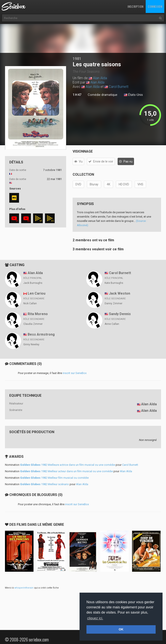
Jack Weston (120, 293)
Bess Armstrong (41, 334)
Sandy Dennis (120, 314)
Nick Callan (30, 303)
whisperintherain (24, 588)
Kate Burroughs (114, 283)
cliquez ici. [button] (95, 618)
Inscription (136, 6)
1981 (77, 59)
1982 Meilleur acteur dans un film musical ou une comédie (66, 471)
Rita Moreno (38, 314)
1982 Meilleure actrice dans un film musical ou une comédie (68, 465)
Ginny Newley (31, 344)
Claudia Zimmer (33, 324)
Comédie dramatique (103, 95)
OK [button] (121, 629)
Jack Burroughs (33, 283)
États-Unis (133, 95)
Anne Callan (112, 324)
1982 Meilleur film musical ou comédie (54, 478)
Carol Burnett (119, 87)
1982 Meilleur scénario (45, 484)
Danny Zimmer (113, 303)
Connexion (155, 6)
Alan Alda (100, 78)
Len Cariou (37, 293)
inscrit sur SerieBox (75, 373)
